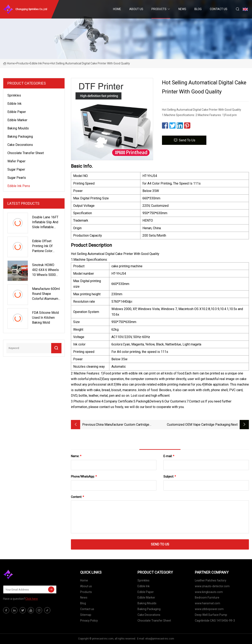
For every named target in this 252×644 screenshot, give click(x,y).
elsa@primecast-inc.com (160, 639)
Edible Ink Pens (39, 63)
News (182, 9)
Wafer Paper (16, 161)
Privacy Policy (89, 621)
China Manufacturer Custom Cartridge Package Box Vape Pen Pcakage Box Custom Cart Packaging (123, 425)
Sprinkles (14, 95)
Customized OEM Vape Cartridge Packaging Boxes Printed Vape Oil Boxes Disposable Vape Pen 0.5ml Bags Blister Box (196, 425)
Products (159, 9)
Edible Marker (17, 120)
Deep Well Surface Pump (211, 615)
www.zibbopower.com (209, 609)
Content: (77, 497)
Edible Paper (17, 112)
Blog (198, 9)
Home (117, 9)
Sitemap (86, 615)
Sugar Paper (16, 169)
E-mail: (169, 456)
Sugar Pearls (17, 178)
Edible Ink (14, 104)
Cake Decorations (20, 145)
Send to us (184, 140)
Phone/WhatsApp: (84, 477)
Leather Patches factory (211, 580)
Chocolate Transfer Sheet (26, 153)
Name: (76, 456)
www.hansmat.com (207, 603)
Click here (32, 599)
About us (136, 9)
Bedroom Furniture (207, 598)
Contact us (219, 9)
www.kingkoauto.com (209, 592)
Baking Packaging (20, 137)
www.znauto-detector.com (212, 586)
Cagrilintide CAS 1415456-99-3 (215, 621)
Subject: (170, 477)
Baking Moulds (18, 128)
